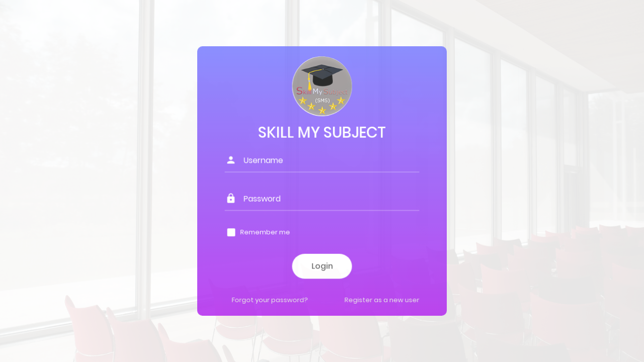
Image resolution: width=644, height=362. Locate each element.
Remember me (265, 232)
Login (322, 266)
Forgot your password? (270, 299)
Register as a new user (381, 299)
